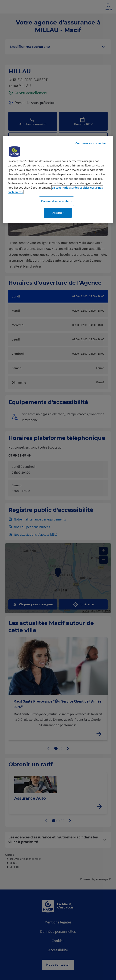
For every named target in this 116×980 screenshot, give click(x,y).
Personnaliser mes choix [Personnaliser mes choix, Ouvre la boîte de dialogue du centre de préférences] (56, 201)
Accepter (58, 213)
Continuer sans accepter (91, 143)
